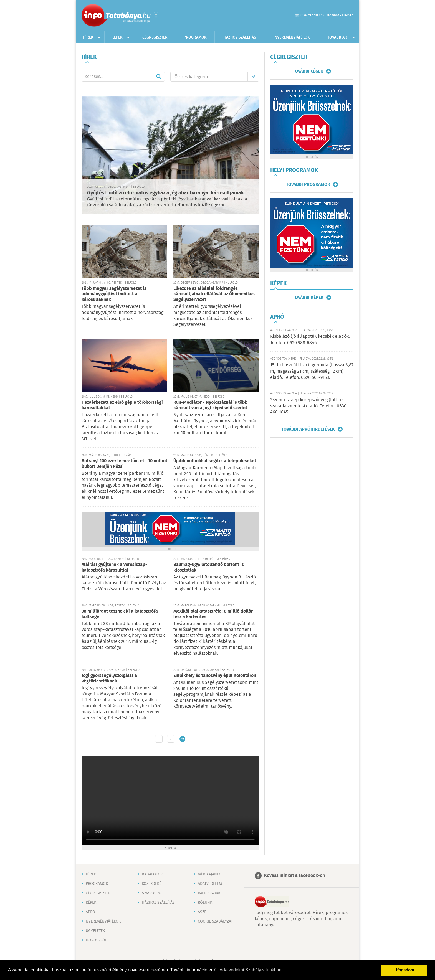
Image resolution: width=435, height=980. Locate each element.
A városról (153, 893)
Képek (117, 37)
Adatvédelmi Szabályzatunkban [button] (250, 970)
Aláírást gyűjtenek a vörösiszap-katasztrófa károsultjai (114, 568)
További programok (308, 184)
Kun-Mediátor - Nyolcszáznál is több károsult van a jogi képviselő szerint (211, 405)
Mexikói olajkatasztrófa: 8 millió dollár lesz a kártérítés (213, 614)
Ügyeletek (95, 931)
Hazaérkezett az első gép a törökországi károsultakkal (122, 405)
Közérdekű (152, 884)
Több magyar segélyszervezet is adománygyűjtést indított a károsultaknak (114, 294)
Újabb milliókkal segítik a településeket (215, 461)
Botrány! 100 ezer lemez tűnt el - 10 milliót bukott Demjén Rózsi (124, 464)
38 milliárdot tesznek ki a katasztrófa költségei (120, 614)
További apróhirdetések (308, 429)
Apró (90, 912)
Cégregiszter (155, 37)
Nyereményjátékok (292, 37)
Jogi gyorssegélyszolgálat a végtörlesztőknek (109, 678)
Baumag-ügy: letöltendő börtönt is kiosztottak (209, 568)
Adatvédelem (210, 884)
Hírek (88, 37)
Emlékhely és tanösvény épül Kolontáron (215, 676)
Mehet (158, 77)
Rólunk (205, 903)
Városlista (156, 16)
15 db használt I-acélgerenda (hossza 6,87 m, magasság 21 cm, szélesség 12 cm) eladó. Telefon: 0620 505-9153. (312, 371)
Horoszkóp (97, 940)
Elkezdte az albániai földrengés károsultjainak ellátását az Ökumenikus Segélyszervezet (214, 294)
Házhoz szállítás (240, 37)
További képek (308, 298)
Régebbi (182, 739)
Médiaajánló (210, 874)
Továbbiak (337, 37)
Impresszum (209, 893)
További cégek (308, 71)
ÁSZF (202, 912)
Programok (195, 37)
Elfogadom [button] (404, 970)
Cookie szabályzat (215, 921)
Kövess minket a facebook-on (294, 876)
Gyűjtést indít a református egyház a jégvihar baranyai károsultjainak (165, 193)
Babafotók (152, 874)
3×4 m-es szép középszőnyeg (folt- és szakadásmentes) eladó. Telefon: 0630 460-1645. (308, 406)
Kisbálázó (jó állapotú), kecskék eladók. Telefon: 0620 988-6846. (310, 340)
